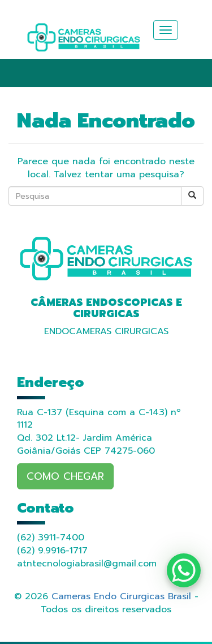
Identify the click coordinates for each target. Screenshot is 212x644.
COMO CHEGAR (65, 476)
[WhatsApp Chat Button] (184, 570)
